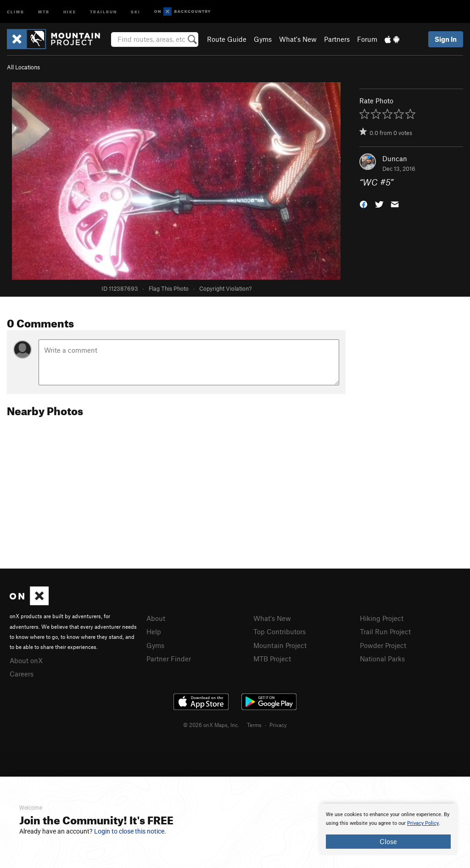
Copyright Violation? (225, 288)
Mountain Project (280, 645)
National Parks (382, 659)
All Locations (23, 67)
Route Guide (227, 39)
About (156, 618)
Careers (22, 674)
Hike (70, 11)
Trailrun (104, 11)
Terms (254, 725)
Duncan (395, 158)
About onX (26, 660)
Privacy (278, 725)
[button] (364, 204)
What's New (298, 39)
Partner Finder (169, 659)
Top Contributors (280, 631)
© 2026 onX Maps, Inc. (211, 725)
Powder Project (383, 645)
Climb (16, 11)
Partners (337, 39)
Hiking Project (382, 618)
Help (154, 631)
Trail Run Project (385, 631)
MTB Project (272, 659)
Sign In (446, 39)
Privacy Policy (423, 823)
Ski (136, 11)
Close (388, 841)
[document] (388, 829)
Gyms (263, 39)
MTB (44, 11)
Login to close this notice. (130, 831)
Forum (367, 39)
